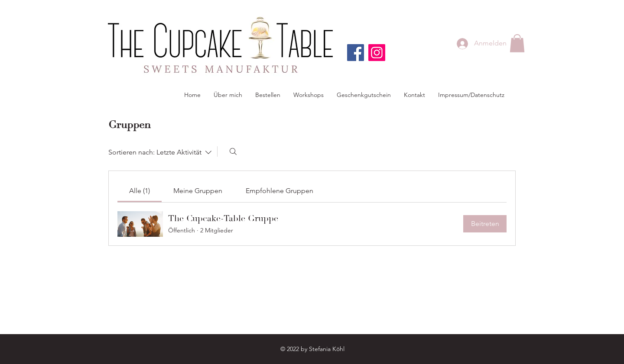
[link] (140, 191)
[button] (517, 43)
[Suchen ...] (233, 151)
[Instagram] (377, 53)
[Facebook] (356, 53)
